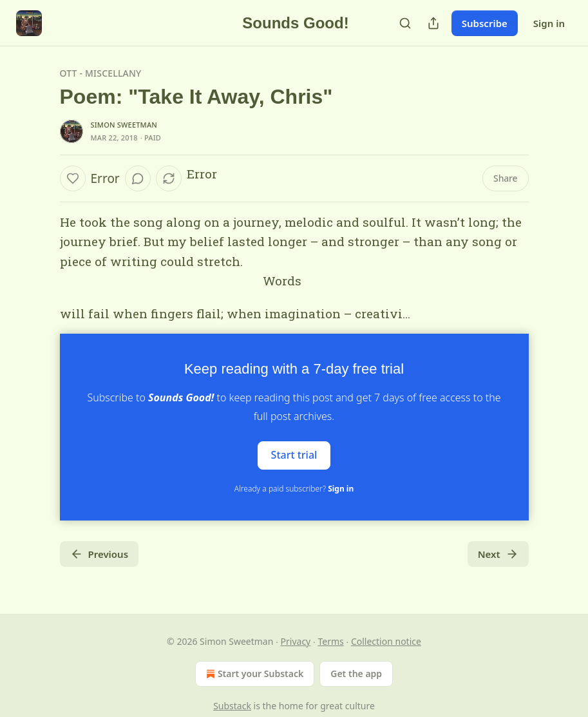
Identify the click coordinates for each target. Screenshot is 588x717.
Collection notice (386, 641)
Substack (232, 706)
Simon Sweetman (124, 125)
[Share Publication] (433, 23)
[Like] (73, 178)
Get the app (356, 674)
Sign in (549, 23)
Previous (100, 554)
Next (498, 554)
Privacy (296, 641)
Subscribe (485, 23)
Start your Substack (253, 674)
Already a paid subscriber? (294, 489)
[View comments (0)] (138, 178)
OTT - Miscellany (101, 73)
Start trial (294, 455)
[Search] (405, 23)
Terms (330, 641)
